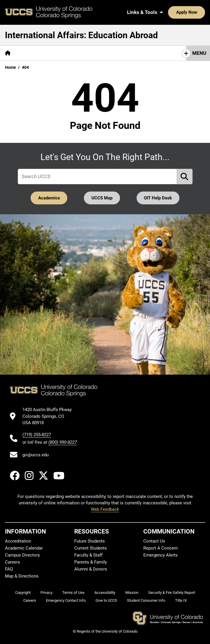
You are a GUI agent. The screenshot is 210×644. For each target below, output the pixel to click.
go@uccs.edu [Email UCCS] (36, 455)
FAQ (9, 569)
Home (10, 67)
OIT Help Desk (158, 198)
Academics (49, 198)
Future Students (90, 541)
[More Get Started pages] (37, 53)
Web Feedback (105, 510)
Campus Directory (22, 555)
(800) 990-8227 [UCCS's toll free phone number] (63, 442)
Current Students (91, 548)
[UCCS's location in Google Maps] (50, 416)
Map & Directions (22, 576)
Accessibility (105, 593)
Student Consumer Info (146, 601)
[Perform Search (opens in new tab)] (185, 177)
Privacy (46, 593)
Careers (13, 562)
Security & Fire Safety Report (172, 593)
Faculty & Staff (88, 555)
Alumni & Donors (91, 569)
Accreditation (18, 541)
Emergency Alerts (160, 555)
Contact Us (154, 541)
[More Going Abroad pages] (124, 53)
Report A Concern (160, 548)
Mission (132, 593)
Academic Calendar (24, 548)
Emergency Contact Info (66, 601)
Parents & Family (91, 562)
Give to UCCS (106, 601)
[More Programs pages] (79, 53)
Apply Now (169, 12)
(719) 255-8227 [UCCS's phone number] (37, 435)
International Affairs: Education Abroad (81, 35)
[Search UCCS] (199, 12)
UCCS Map (102, 198)
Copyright (23, 593)
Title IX (181, 601)
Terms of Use (73, 593)
